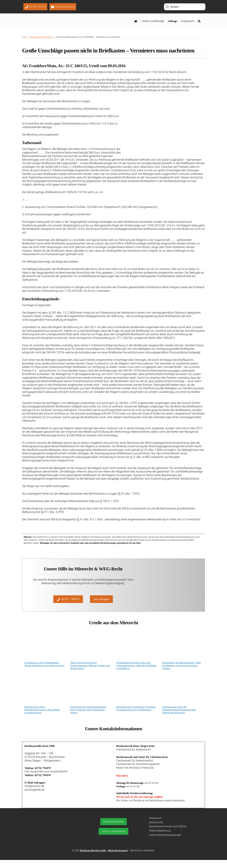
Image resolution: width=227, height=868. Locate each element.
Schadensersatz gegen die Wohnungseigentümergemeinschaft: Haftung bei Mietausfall (179, 716)
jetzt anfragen (101, 605)
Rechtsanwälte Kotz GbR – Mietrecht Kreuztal (104, 859)
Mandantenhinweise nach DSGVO (168, 835)
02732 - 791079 (68, 605)
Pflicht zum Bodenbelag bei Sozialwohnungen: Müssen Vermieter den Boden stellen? (90, 672)
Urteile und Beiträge (153, 22)
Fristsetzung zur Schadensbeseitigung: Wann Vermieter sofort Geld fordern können (89, 716)
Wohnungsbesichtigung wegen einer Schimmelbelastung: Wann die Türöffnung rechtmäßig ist (136, 672)
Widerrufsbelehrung (160, 839)
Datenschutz (156, 830)
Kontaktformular (113, 830)
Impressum (188, 22)
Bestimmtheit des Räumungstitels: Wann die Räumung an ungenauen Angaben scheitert (182, 672)
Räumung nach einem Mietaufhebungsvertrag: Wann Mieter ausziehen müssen (42, 716)
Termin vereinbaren (113, 839)
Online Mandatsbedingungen (165, 843)
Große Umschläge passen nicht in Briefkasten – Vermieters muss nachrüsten (108, 51)
